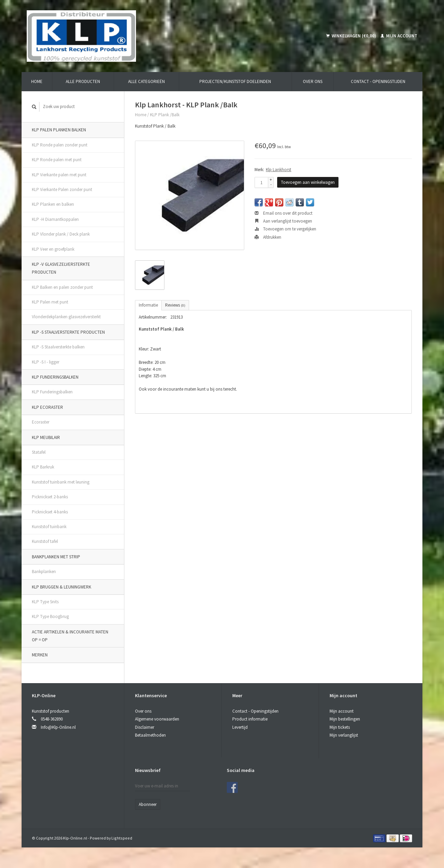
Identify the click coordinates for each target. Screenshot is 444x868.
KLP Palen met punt (50, 302)
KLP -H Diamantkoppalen (55, 219)
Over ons (313, 81)
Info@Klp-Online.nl (58, 727)
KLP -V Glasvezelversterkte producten (61, 268)
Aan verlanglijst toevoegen (283, 221)
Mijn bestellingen (345, 719)
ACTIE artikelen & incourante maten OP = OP (70, 636)
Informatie (148, 305)
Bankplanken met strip (56, 557)
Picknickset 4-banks (50, 512)
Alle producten (83, 81)
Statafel (39, 452)
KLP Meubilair (46, 437)
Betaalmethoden (150, 735)
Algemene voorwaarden (157, 719)
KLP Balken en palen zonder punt (62, 287)
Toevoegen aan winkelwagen (308, 182)
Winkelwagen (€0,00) (352, 36)
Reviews (175, 305)
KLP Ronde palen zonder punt (60, 145)
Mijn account (399, 36)
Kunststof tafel (45, 541)
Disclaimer (145, 727)
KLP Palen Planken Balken (59, 130)
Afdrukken (268, 237)
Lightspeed (122, 838)
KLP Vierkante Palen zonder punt (62, 189)
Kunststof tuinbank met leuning (61, 482)
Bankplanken (44, 572)
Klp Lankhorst (279, 170)
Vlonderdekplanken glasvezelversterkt (66, 317)
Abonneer (148, 804)
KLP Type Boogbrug (50, 616)
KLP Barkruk (43, 467)
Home (37, 81)
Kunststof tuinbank (49, 527)
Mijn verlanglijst (344, 735)
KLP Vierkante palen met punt (59, 175)
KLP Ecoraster (47, 407)
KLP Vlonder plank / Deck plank (61, 234)
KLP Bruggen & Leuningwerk (61, 587)
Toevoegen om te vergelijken (285, 229)
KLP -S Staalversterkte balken (58, 347)
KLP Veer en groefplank (53, 249)
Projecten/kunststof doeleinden (235, 81)
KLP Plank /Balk (165, 115)
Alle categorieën (146, 81)
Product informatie (250, 719)
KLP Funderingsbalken (55, 377)
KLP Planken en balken (53, 204)
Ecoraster (41, 422)
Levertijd (240, 727)
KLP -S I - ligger (46, 362)
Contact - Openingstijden (378, 81)
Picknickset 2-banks (50, 497)
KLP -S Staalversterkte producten (68, 332)
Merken (40, 655)
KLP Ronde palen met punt (57, 160)
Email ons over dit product (283, 213)
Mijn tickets (340, 727)
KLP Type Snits (45, 602)
